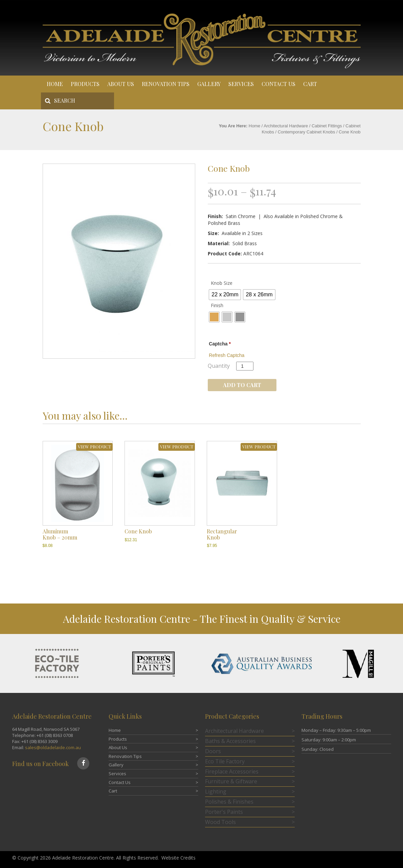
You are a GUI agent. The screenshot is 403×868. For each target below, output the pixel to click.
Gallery (209, 84)
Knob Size (222, 283)
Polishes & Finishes (229, 802)
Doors (213, 751)
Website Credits (178, 858)
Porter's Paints (224, 812)
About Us (121, 84)
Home (55, 84)
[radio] (225, 295)
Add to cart (242, 385)
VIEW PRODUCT (94, 447)
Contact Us (278, 84)
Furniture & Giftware (231, 781)
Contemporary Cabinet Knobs (307, 132)
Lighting (216, 791)
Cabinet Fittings (327, 126)
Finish (217, 305)
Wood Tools (220, 822)
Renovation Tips (166, 84)
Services (241, 84)
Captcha (220, 344)
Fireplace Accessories (232, 771)
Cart (310, 84)
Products (85, 84)
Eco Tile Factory (225, 761)
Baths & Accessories (230, 741)
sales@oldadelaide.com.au (53, 747)
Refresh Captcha (227, 355)
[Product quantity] (245, 366)
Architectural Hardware (286, 126)
